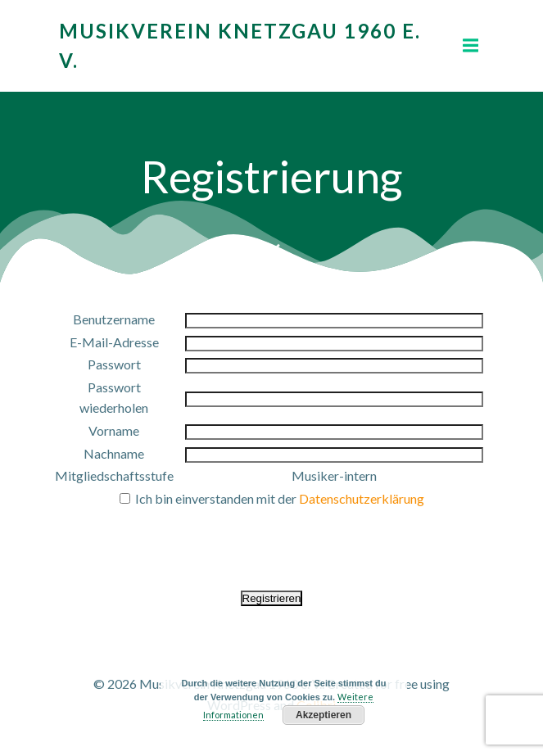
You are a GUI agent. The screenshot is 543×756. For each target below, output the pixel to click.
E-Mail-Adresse (114, 342)
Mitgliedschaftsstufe (114, 475)
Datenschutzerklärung (362, 498)
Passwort (114, 364)
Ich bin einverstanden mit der (272, 498)
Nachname (114, 453)
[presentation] (272, 542)
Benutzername (114, 319)
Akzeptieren (324, 715)
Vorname (114, 430)
